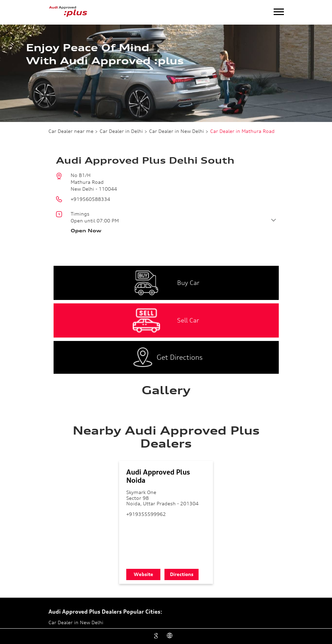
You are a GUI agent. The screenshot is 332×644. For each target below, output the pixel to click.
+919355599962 (146, 514)
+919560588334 (90, 199)
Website (143, 574)
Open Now (86, 230)
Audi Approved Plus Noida (158, 476)
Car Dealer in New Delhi (76, 622)
